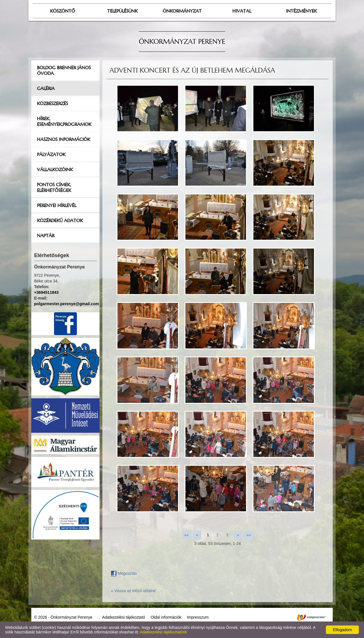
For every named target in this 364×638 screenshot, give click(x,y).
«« (187, 535)
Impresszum (198, 617)
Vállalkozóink (55, 169)
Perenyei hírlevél (57, 205)
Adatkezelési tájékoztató (124, 617)
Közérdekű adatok (60, 220)
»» (249, 535)
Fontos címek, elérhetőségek (54, 187)
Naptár (46, 235)
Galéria (46, 88)
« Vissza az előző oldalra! (134, 591)
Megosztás (124, 573)
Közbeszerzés (52, 103)
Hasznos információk (64, 139)
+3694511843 (46, 292)
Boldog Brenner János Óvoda (64, 70)
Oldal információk (166, 617)
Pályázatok (51, 154)
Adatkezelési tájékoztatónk (164, 632)
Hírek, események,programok (64, 121)
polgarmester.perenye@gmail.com (67, 304)
